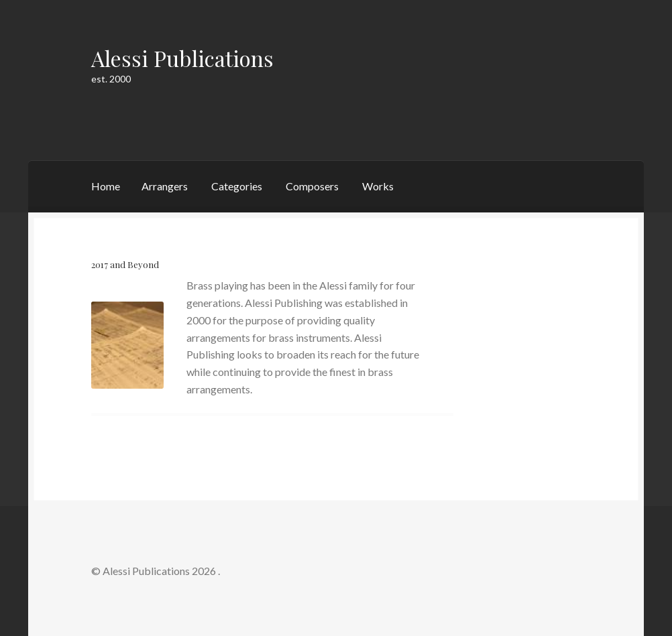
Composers (312, 186)
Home (106, 186)
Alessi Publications (182, 58)
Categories (237, 186)
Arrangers (165, 186)
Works (378, 186)
